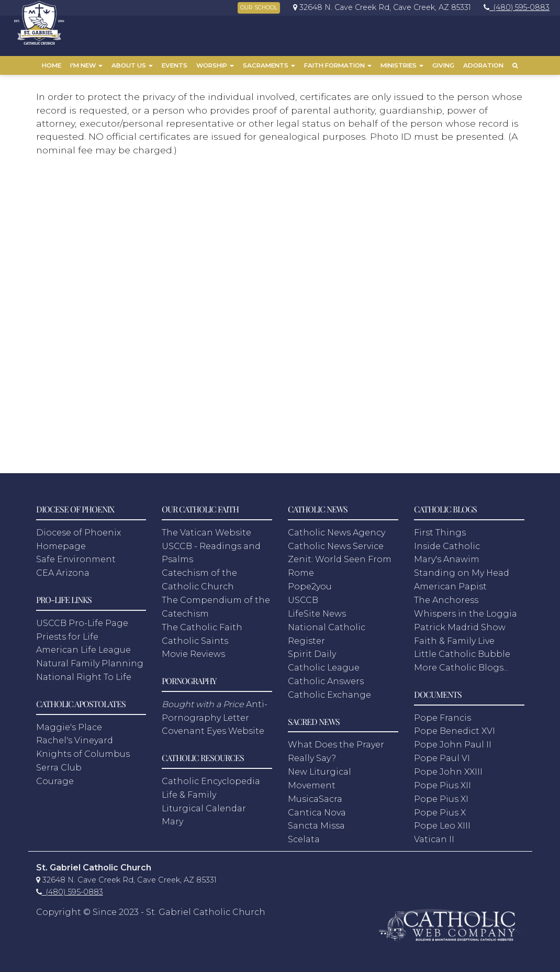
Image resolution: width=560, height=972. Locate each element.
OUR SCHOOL (259, 8)
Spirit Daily (312, 649)
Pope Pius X (440, 807)
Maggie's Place (69, 722)
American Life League (83, 645)
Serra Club (59, 763)
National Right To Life (84, 672)
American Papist (450, 582)
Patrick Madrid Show (460, 622)
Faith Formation (338, 65)
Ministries (402, 65)
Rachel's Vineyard (75, 736)
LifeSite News (317, 609)
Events (175, 65)
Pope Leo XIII (442, 821)
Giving (443, 65)
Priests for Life (67, 632)
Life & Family (189, 790)
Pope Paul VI (442, 753)
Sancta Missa (316, 821)
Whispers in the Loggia (466, 609)
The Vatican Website (206, 528)
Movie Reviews (193, 649)
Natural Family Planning (90, 659)
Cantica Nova (317, 807)
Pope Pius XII (443, 781)
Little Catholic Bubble (462, 649)
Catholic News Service (336, 541)
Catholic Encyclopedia (211, 777)
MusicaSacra (315, 794)
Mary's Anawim (447, 555)
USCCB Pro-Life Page (82, 618)
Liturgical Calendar (204, 803)
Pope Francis (443, 713)
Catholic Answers (326, 677)
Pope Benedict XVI (455, 726)
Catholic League (324, 663)
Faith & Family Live (454, 636)
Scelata (304, 835)
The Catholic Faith (202, 622)
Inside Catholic (447, 541)
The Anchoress (446, 595)
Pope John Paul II (453, 740)
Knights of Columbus (83, 749)
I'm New (86, 65)
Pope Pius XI (441, 794)
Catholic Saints (195, 636)
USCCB (303, 595)
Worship (215, 65)
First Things (440, 528)
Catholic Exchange (329, 690)
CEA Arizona (63, 568)
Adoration (483, 65)
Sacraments (269, 65)
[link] (379, 7)
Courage (55, 777)
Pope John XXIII (448, 767)
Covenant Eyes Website (213, 726)
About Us (132, 65)
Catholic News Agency (337, 528)
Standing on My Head (462, 568)
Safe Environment (76, 555)
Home (52, 65)
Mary (172, 817)
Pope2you (310, 582)
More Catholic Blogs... (461, 663)
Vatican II (434, 835)
